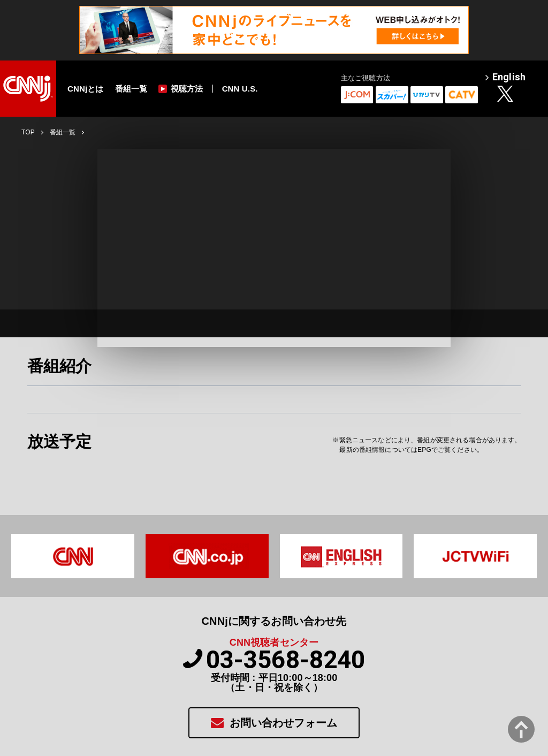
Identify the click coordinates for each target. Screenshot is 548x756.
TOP (28, 132)
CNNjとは (86, 89)
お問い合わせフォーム (274, 722)
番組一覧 (131, 89)
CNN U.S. (240, 89)
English (505, 78)
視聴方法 (181, 89)
